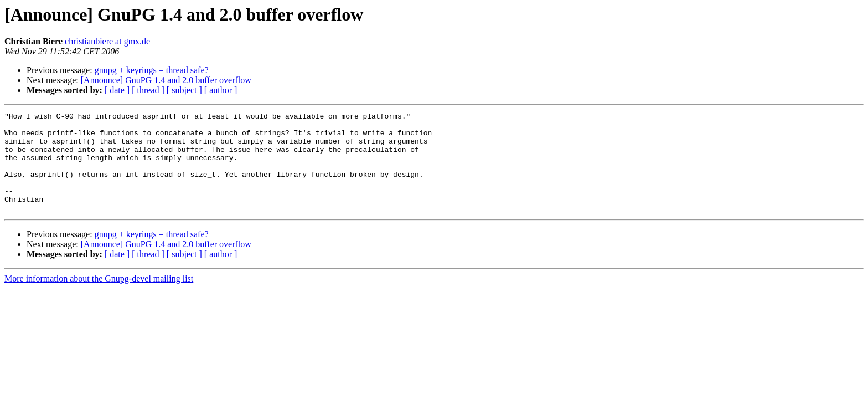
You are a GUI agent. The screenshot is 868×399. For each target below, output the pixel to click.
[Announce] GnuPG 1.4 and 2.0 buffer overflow (166, 80)
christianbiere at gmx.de (107, 41)
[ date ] (117, 90)
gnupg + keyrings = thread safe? (152, 70)
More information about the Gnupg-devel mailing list (99, 298)
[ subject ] (184, 90)
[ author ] (221, 90)
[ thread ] (148, 90)
